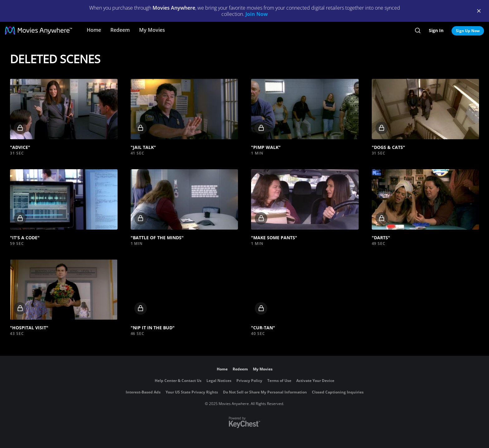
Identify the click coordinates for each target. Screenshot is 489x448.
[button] (64, 109)
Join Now (257, 14)
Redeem (120, 30)
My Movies (152, 30)
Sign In (436, 30)
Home (94, 30)
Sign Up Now (468, 31)
